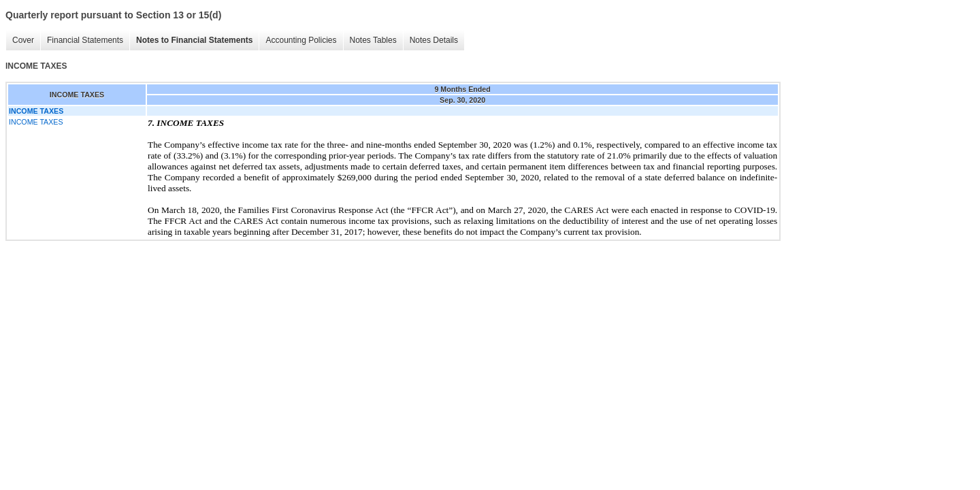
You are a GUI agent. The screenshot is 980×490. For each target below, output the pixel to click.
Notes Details (434, 40)
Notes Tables (373, 40)
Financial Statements (85, 40)
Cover (23, 40)
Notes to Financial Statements (194, 40)
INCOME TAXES (36, 122)
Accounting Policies (301, 40)
